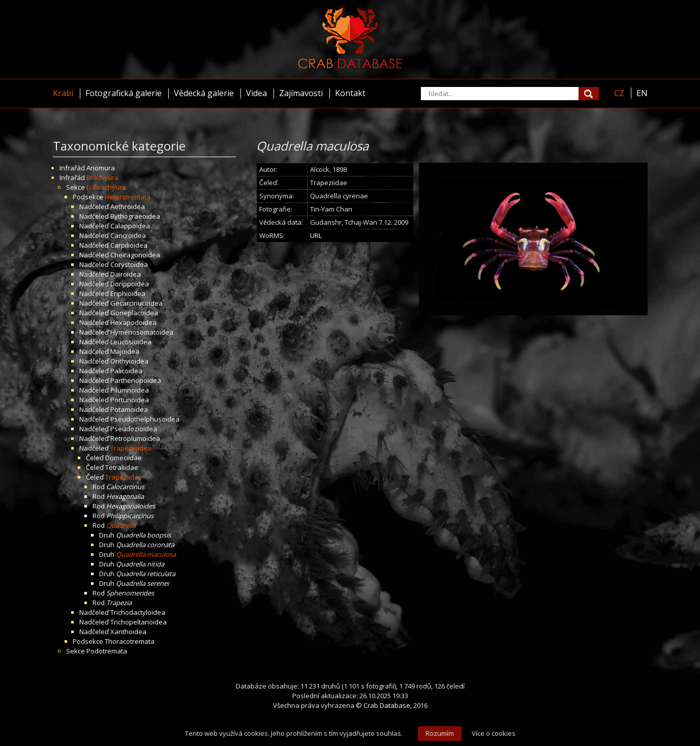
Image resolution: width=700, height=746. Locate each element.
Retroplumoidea (135, 438)
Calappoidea (130, 226)
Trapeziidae (124, 477)
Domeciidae (124, 458)
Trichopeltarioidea (139, 622)
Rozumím (440, 733)
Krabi (63, 93)
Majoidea (125, 351)
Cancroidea (128, 235)
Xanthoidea (128, 632)
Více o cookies (494, 733)
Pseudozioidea (134, 429)
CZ (619, 93)
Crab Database (387, 705)
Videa (256, 93)
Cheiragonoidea (135, 255)
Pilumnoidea (130, 390)
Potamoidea (129, 409)
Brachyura (102, 177)
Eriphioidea (128, 293)
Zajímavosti (301, 93)
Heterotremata (128, 197)
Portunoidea (130, 400)
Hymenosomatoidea (142, 332)
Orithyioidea (129, 361)
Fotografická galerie (124, 93)
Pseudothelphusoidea (145, 419)
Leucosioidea (131, 342)
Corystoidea (129, 264)
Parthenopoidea (136, 380)
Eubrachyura (106, 187)
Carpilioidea (129, 245)
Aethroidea (128, 206)
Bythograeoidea (135, 216)
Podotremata (107, 651)
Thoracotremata (130, 641)
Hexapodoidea (133, 322)
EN (642, 93)
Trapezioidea (131, 448)
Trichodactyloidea (138, 612)
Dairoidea (126, 274)
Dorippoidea (130, 284)
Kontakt (350, 93)
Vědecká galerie (204, 93)
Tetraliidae (122, 467)
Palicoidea (126, 371)
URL (316, 235)
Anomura (101, 168)
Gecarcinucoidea (136, 303)
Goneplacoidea (134, 313)
